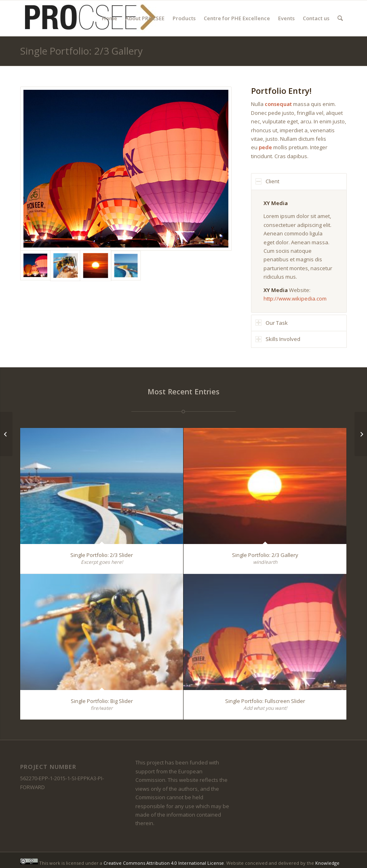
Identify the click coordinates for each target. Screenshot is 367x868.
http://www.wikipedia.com (295, 299)
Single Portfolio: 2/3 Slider (102, 555)
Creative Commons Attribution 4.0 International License (164, 863)
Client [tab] (267, 181)
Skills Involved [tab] (278, 339)
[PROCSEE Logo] (89, 18)
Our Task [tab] (272, 323)
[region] (299, 251)
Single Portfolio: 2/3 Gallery (81, 51)
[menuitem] (110, 18)
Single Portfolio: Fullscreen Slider (265, 701)
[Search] (340, 18)
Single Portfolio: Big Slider (102, 701)
